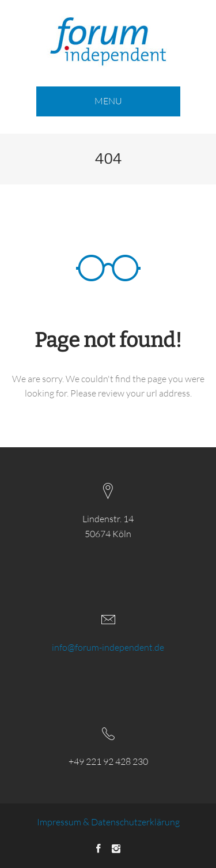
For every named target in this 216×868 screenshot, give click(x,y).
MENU (108, 101)
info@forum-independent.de (108, 647)
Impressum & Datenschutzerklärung (108, 822)
